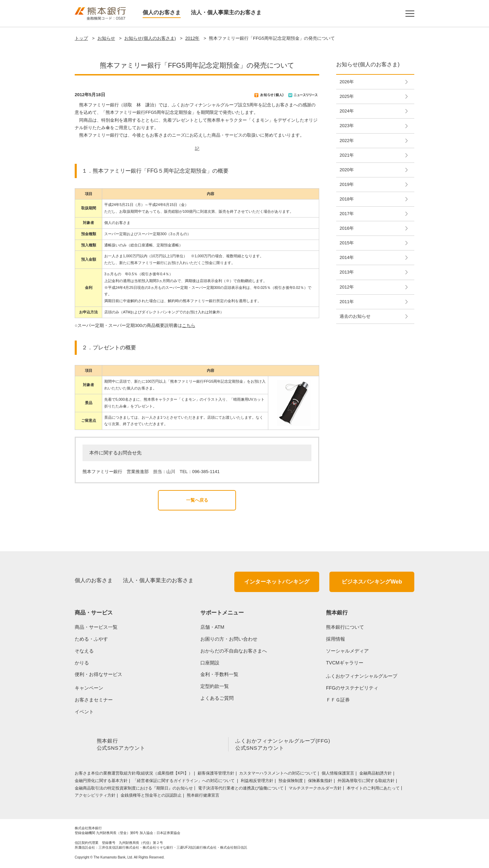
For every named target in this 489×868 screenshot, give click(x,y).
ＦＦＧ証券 (338, 700)
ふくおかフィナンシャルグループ (362, 676)
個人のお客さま (162, 12)
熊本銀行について (345, 627)
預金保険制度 (291, 782)
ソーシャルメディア (347, 651)
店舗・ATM (212, 627)
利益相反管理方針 (257, 782)
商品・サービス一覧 (96, 627)
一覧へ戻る (197, 500)
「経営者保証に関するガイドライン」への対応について (184, 782)
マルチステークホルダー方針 (315, 789)
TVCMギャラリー (345, 663)
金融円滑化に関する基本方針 (101, 782)
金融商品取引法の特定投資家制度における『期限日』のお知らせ (134, 789)
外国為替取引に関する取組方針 (366, 782)
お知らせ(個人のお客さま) (150, 38)
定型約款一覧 (215, 686)
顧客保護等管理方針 (216, 775)
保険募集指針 (320, 782)
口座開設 (210, 663)
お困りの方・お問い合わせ (229, 639)
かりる (82, 663)
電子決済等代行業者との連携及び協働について (241, 789)
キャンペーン (89, 688)
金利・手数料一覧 (219, 674)
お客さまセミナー (94, 700)
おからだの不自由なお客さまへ (234, 651)
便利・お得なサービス (98, 674)
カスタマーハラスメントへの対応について (278, 775)
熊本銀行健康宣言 (203, 797)
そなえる (84, 651)
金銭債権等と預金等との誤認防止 (151, 797)
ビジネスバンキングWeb (372, 582)
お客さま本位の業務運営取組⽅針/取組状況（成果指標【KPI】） (134, 775)
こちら (189, 325)
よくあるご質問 (217, 698)
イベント (84, 712)
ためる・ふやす (91, 639)
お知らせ (106, 38)
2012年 (192, 38)
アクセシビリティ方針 (95, 797)
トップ (81, 38)
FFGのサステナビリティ (352, 688)
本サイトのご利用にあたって (373, 789)
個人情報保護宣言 (338, 775)
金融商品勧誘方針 (376, 775)
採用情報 (336, 639)
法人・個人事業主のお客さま (226, 12)
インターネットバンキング (277, 582)
